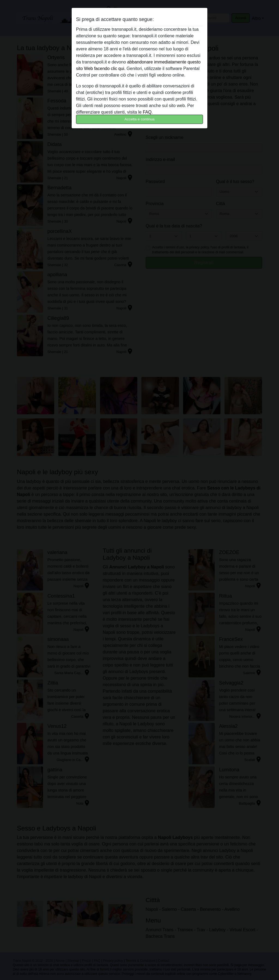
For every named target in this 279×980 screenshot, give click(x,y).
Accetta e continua (139, 119)
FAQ (147, 112)
